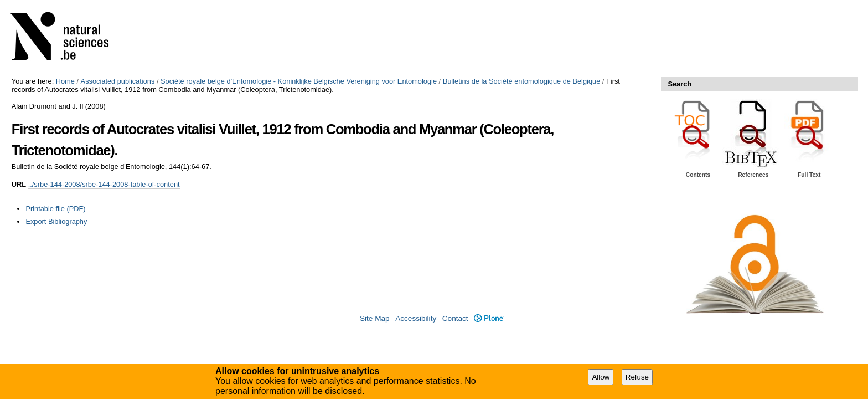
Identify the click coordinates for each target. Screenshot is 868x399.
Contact (455, 318)
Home (65, 81)
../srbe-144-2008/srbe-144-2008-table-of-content (104, 184)
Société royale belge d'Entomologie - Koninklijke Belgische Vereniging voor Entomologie (299, 81)
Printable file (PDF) (55, 209)
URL (19, 184)
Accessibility (416, 318)
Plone (489, 318)
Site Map (375, 318)
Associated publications (118, 81)
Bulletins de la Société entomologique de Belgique (522, 81)
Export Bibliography (56, 221)
